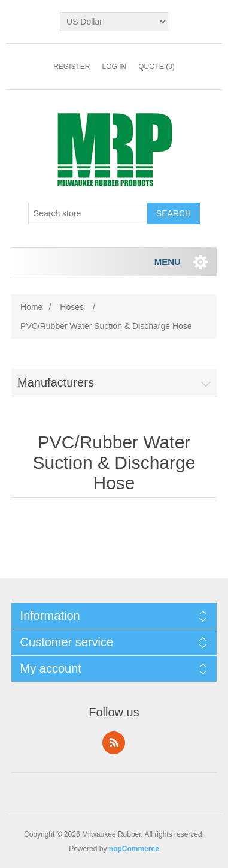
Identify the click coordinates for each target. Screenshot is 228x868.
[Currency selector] (114, 22)
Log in (114, 67)
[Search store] (88, 213)
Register (72, 67)
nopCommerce (134, 849)
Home (31, 307)
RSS (114, 743)
